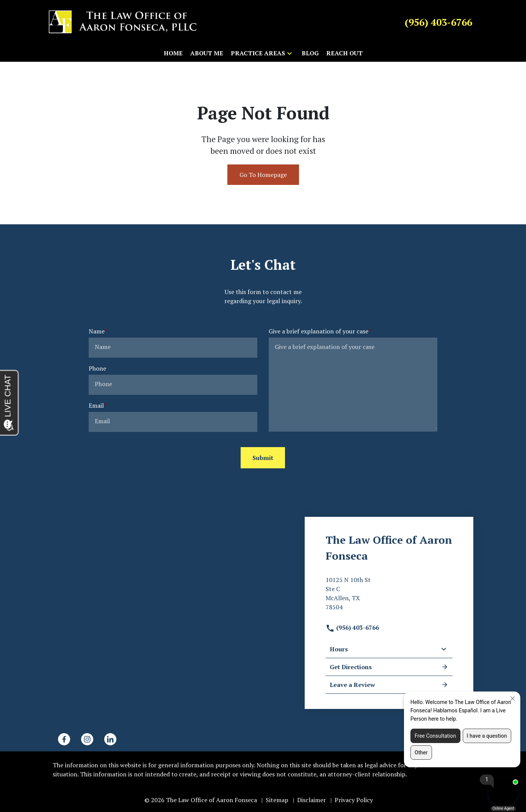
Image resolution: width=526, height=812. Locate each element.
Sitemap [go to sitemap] (277, 800)
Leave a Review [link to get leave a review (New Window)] (389, 685)
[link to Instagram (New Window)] (87, 739)
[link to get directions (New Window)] (389, 596)
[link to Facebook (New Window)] (64, 739)
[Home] (173, 53)
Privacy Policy (354, 800)
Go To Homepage (263, 175)
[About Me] (207, 53)
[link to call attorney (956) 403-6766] (438, 22)
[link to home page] (123, 22)
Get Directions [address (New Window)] (389, 667)
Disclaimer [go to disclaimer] (312, 800)
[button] (290, 53)
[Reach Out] (344, 53)
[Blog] (310, 53)
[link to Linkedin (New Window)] (110, 739)
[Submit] (263, 458)
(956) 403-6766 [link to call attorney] (352, 627)
